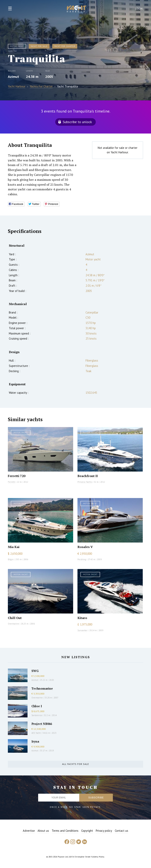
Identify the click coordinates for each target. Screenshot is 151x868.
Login (139, 9)
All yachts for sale (75, 764)
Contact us (122, 831)
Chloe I (37, 706)
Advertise (29, 831)
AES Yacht (36, 733)
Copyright (87, 831)
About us (43, 831)
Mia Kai (14, 547)
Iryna (35, 741)
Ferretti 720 (17, 476)
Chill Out (15, 618)
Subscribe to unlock (77, 122)
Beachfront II (88, 476)
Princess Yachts (85, 482)
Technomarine (42, 688)
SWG (35, 671)
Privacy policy (104, 831)
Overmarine (14, 624)
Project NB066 (42, 724)
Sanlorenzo (37, 715)
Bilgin (11, 559)
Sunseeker (82, 630)
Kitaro (82, 618)
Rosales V (85, 547)
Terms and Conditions (65, 831)
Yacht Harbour (77, 9)
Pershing (82, 559)
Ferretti (12, 482)
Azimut (13, 77)
